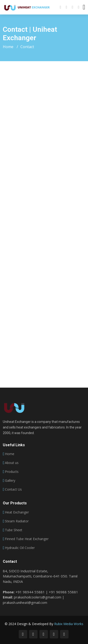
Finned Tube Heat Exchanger (27, 539)
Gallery (10, 481)
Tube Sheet (14, 530)
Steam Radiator (17, 521)
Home (8, 47)
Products (12, 472)
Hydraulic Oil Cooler (20, 548)
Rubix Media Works (69, 624)
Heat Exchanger (17, 512)
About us (12, 463)
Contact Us (13, 489)
